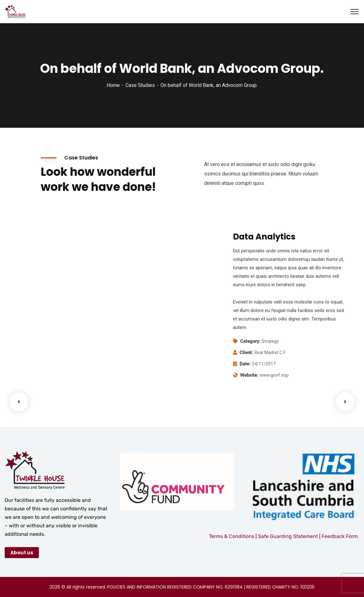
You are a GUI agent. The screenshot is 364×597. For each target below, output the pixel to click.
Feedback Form (340, 536)
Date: (245, 364)
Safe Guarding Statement (289, 536)
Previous (19, 402)
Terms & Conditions (232, 536)
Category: (250, 341)
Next (345, 402)
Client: (246, 352)
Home (113, 85)
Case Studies (140, 85)
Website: (249, 375)
